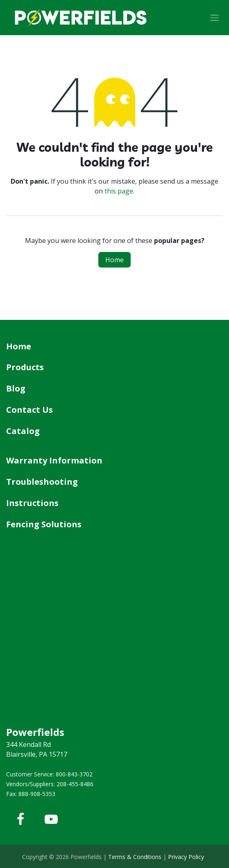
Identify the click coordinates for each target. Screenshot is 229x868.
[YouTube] (51, 819)
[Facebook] (20, 819)
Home (114, 260)
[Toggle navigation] (215, 18)
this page (119, 191)
